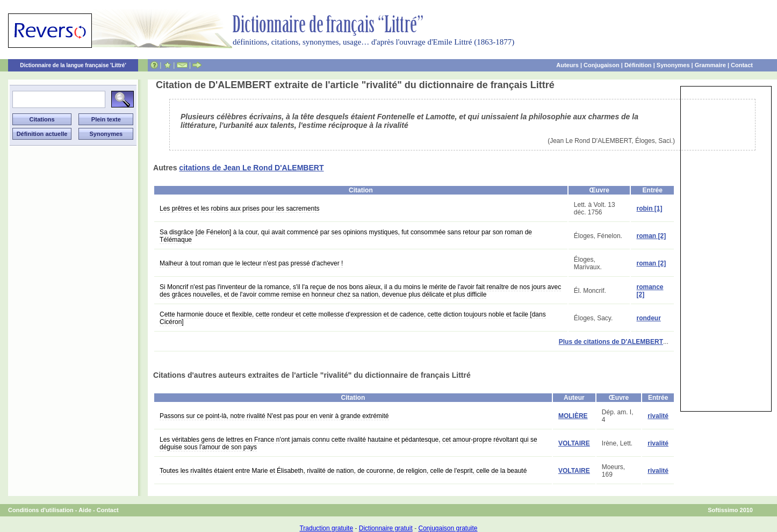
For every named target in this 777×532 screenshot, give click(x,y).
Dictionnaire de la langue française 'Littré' (73, 65)
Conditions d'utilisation (41, 510)
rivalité (658, 416)
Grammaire (710, 65)
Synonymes (673, 65)
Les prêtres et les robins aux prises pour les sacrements (239, 209)
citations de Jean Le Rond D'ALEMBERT (251, 168)
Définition (638, 65)
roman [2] (651, 236)
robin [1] (649, 209)
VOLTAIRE (574, 443)
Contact (742, 65)
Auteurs (567, 65)
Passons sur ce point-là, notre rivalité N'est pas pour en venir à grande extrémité (274, 416)
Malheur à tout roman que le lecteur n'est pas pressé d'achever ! (251, 263)
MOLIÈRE (573, 416)
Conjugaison (602, 65)
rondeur (648, 318)
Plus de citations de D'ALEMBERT (611, 342)
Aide (85, 510)
